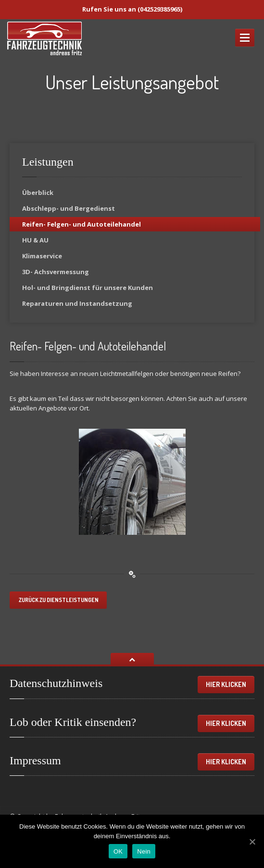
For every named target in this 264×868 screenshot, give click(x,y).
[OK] (252, 842)
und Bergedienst (69, 208)
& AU (35, 240)
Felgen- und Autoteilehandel (82, 224)
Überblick (38, 193)
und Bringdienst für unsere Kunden (88, 288)
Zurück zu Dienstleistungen (58, 600)
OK (118, 851)
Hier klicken (226, 684)
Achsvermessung (56, 272)
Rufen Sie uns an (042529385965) (132, 9)
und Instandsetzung (77, 303)
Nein (144, 851)
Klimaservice (42, 256)
